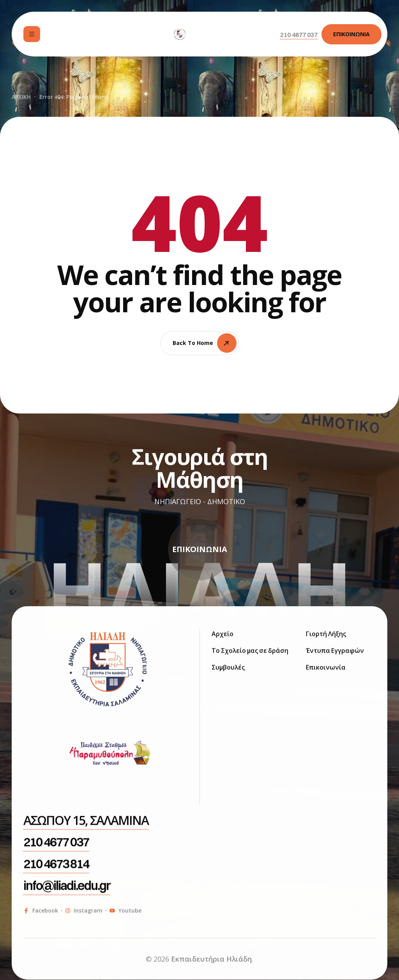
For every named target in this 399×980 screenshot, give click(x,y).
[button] (299, 35)
